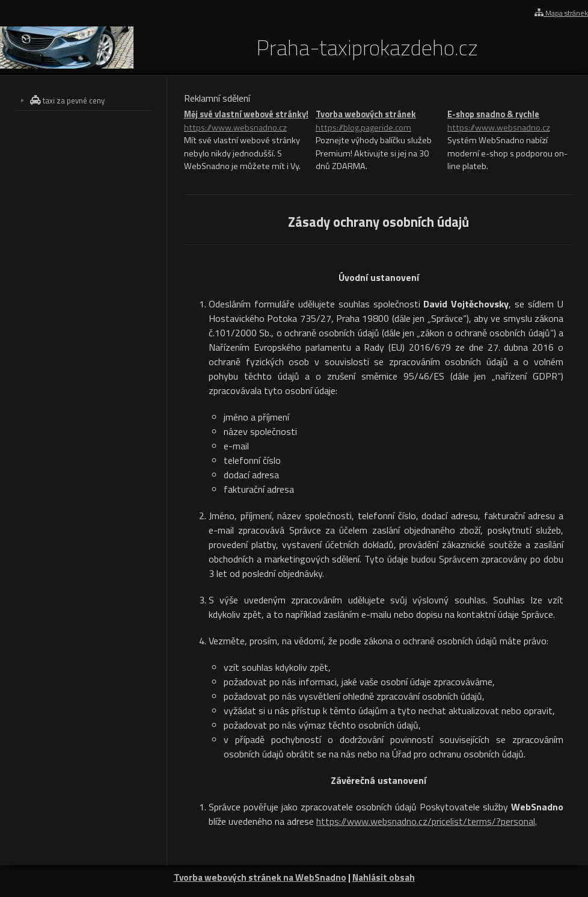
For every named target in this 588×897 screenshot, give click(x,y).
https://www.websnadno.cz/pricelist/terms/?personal (426, 821)
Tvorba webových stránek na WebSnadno (260, 877)
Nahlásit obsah (384, 877)
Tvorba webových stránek (378, 121)
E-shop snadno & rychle (510, 121)
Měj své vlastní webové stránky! (247, 121)
